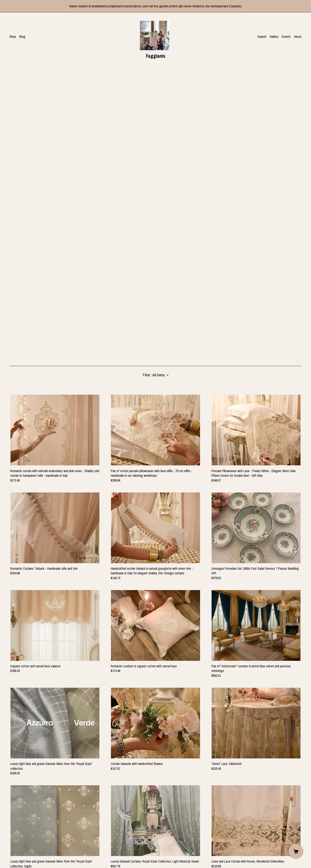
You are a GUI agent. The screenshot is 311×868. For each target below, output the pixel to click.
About (298, 37)
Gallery (274, 37)
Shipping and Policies (23, 845)
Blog (22, 37)
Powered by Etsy (20, 856)
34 (180, 790)
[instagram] (17, 833)
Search (262, 37)
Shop (13, 37)
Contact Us (17, 840)
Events (286, 37)
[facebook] (11, 833)
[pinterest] (23, 833)
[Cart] (296, 851)
